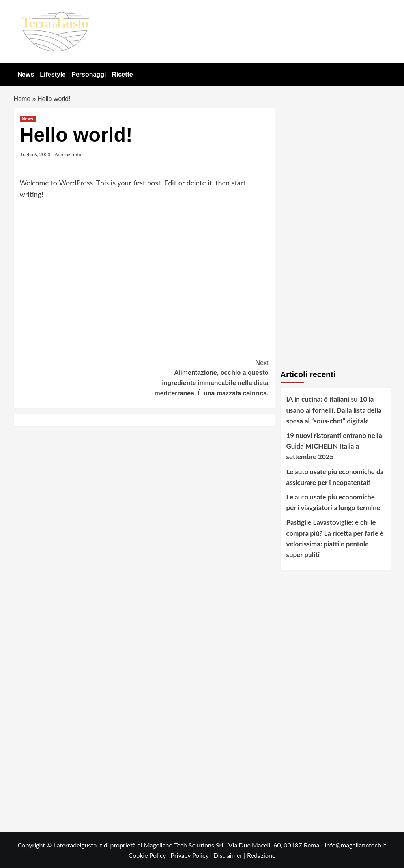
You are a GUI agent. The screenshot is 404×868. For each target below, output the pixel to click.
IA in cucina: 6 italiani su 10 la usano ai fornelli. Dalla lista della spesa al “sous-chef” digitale (334, 410)
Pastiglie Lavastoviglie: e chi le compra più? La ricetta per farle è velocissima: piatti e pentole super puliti (335, 538)
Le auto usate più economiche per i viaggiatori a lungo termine (333, 502)
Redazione (261, 855)
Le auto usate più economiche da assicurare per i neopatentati (335, 477)
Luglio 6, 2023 (36, 154)
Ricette (122, 74)
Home (22, 99)
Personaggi (89, 74)
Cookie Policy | (150, 855)
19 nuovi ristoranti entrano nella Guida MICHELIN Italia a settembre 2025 (334, 446)
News (26, 74)
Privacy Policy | (192, 855)
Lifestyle (53, 74)
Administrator (69, 154)
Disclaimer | (230, 855)
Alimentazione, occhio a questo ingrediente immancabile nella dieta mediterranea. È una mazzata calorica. (206, 377)
